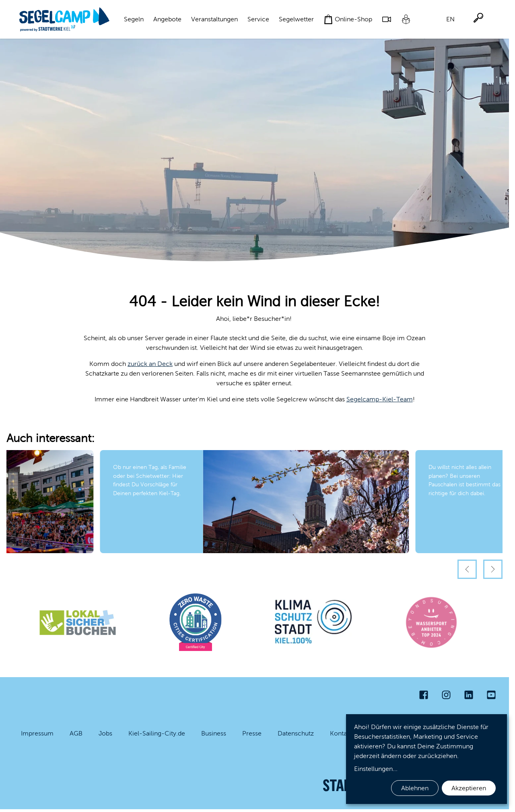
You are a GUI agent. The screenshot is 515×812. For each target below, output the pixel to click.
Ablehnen (415, 788)
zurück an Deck (150, 364)
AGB (76, 733)
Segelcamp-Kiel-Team (380, 399)
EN (450, 19)
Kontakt (341, 733)
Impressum (37, 733)
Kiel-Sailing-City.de (157, 733)
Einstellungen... (376, 769)
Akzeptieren (469, 788)
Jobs (105, 733)
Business (214, 733)
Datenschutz (296, 733)
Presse (252, 733)
